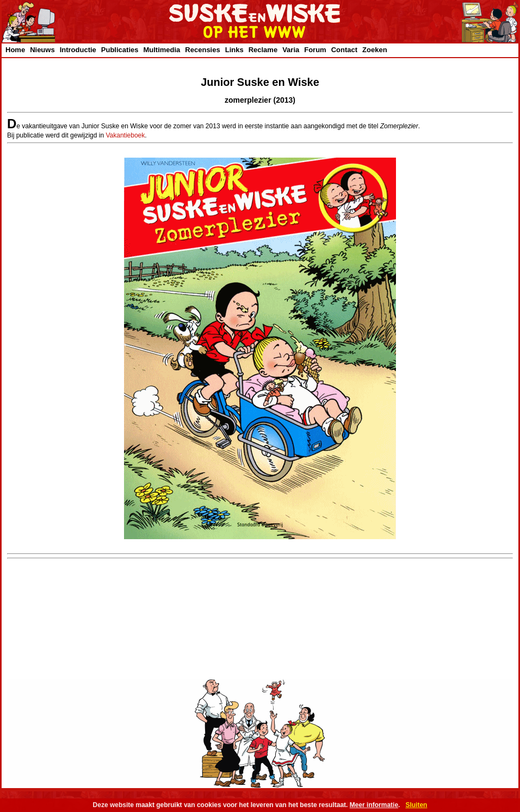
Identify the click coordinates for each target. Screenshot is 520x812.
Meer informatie (374, 805)
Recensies (202, 50)
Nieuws (42, 50)
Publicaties (120, 50)
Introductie (78, 50)
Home (15, 50)
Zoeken (375, 50)
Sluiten (416, 805)
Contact (344, 50)
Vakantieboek (125, 135)
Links (234, 50)
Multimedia (162, 50)
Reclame (263, 50)
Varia (291, 50)
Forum (315, 50)
